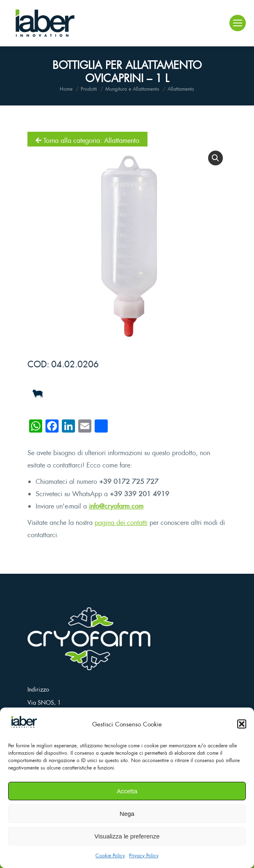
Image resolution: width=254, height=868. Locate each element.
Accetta (127, 791)
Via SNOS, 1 (44, 702)
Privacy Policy (144, 855)
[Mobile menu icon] (238, 23)
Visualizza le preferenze (127, 836)
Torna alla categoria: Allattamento (87, 140)
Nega (127, 814)
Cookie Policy (110, 855)
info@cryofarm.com (116, 506)
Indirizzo (38, 689)
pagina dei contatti (121, 522)
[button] (242, 724)
